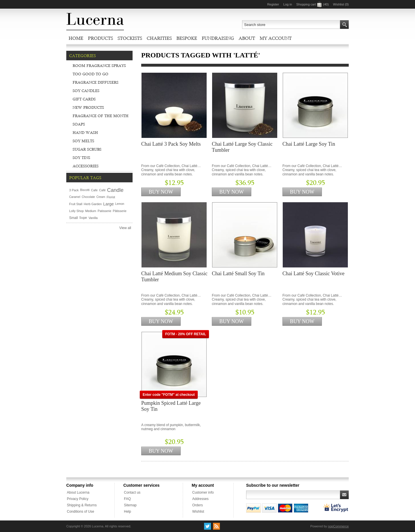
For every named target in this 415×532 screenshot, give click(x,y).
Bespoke (187, 38)
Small (73, 218)
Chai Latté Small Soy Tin (238, 274)
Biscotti (85, 190)
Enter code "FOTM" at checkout (169, 395)
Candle (115, 190)
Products (100, 38)
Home (76, 38)
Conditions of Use (81, 512)
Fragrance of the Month (101, 116)
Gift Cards (84, 99)
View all (125, 228)
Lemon (120, 204)
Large (109, 204)
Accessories (86, 166)
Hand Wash (85, 132)
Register (273, 4)
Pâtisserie (119, 211)
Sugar (83, 218)
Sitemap (130, 505)
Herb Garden (93, 204)
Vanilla (93, 218)
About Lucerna (78, 492)
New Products (88, 107)
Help (128, 512)
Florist (111, 197)
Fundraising (218, 38)
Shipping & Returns (82, 505)
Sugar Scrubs (87, 149)
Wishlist (198, 512)
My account (276, 38)
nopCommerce (338, 526)
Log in (288, 4)
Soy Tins (81, 158)
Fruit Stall (76, 204)
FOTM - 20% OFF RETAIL (186, 334)
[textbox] (291, 25)
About (247, 38)
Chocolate (88, 197)
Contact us (132, 492)
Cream (101, 197)
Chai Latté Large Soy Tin (309, 144)
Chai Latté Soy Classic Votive (313, 274)
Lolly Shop (76, 211)
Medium (90, 211)
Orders (198, 505)
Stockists (130, 38)
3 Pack (74, 190)
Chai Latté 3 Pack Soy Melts (171, 144)
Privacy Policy (78, 499)
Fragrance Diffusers (96, 82)
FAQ (127, 499)
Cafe (94, 190)
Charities (159, 38)
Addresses (200, 499)
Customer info (203, 492)
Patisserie (104, 211)
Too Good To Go (90, 74)
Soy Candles (86, 91)
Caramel (75, 197)
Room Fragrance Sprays (99, 65)
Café (102, 190)
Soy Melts (83, 141)
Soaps (79, 124)
